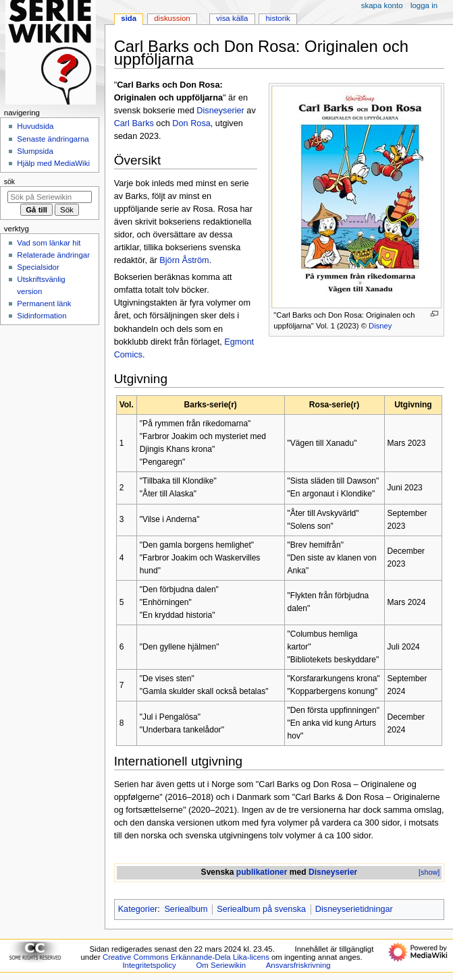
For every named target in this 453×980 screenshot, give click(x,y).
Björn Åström (184, 260)
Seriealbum (186, 909)
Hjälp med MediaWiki (53, 163)
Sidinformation (42, 316)
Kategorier (138, 909)
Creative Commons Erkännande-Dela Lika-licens (186, 957)
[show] (429, 872)
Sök (9, 181)
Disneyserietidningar (354, 909)
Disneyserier (220, 111)
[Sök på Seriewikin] (50, 197)
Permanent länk (44, 304)
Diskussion (172, 18)
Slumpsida (35, 151)
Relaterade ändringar (53, 255)
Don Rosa (191, 123)
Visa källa (232, 18)
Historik (278, 18)
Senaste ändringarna (53, 139)
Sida (129, 18)
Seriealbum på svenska (261, 909)
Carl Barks (134, 123)
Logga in (424, 5)
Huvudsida (35, 126)
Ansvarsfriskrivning (298, 965)
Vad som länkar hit (49, 243)
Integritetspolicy (149, 965)
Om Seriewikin (221, 965)
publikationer (262, 872)
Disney (380, 326)
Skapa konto (382, 5)
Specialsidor (38, 267)
